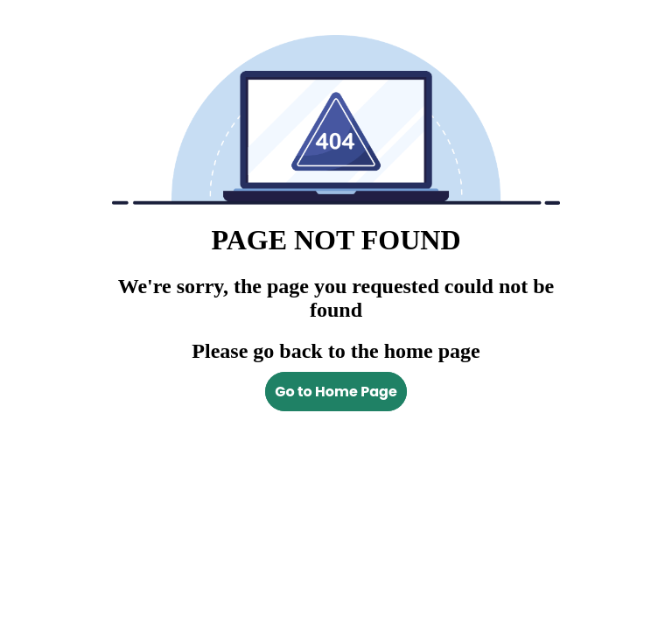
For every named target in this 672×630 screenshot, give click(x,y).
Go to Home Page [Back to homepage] (336, 392)
